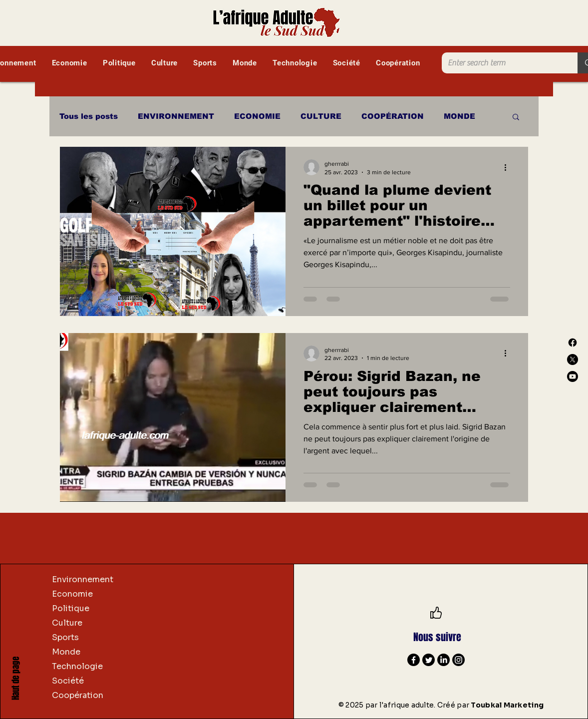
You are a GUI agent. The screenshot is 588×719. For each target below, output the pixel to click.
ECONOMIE (257, 116)
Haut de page (16, 678)
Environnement (83, 579)
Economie (72, 594)
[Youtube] (573, 376)
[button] (516, 118)
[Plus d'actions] (509, 167)
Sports (65, 637)
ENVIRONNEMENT (176, 116)
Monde (66, 652)
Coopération (78, 695)
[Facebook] (573, 343)
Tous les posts (89, 116)
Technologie (77, 666)
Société (68, 681)
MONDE (459, 116)
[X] (573, 359)
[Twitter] (429, 660)
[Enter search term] (502, 63)
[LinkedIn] (443, 660)
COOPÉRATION (393, 116)
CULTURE (321, 116)
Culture (67, 623)
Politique (71, 608)
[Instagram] (458, 660)
